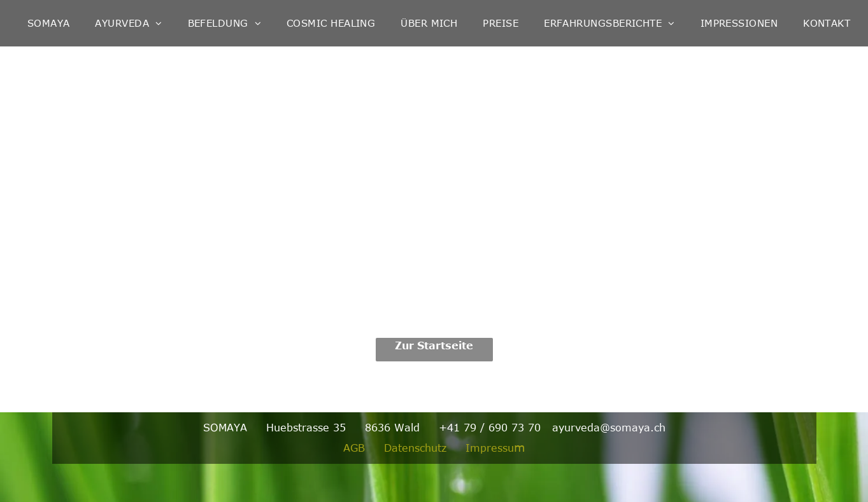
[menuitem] (49, 23)
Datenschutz (415, 448)
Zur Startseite (434, 345)
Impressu (490, 448)
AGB (354, 448)
